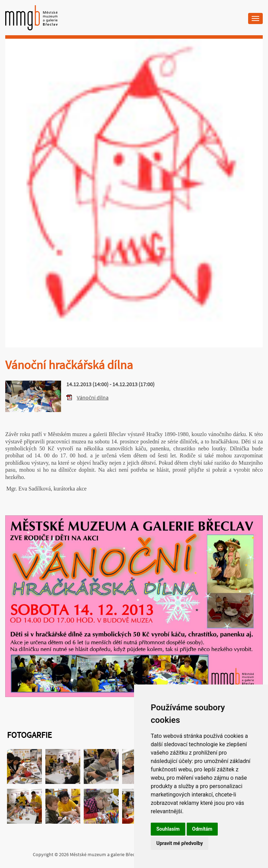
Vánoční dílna (93, 397)
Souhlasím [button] (168, 829)
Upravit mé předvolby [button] (180, 843)
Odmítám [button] (202, 829)
